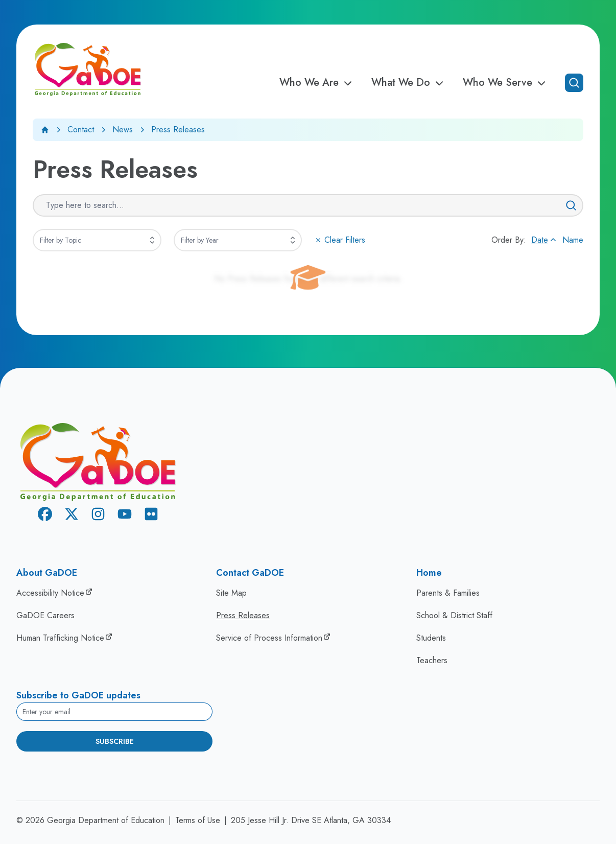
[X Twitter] (72, 516)
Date (545, 240)
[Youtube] (125, 516)
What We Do (409, 83)
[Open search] (574, 83)
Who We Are (317, 83)
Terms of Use (198, 820)
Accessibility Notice (50, 593)
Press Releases (243, 615)
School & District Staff (454, 615)
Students (431, 638)
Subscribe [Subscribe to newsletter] (115, 741)
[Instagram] (98, 516)
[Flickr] (151, 516)
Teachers (432, 660)
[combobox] (97, 240)
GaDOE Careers (45, 615)
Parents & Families (448, 593)
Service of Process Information (269, 638)
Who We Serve (506, 83)
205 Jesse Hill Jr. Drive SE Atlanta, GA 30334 (311, 820)
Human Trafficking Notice (60, 638)
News (123, 130)
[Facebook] (45, 516)
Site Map (231, 593)
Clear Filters (340, 240)
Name (573, 240)
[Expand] (152, 240)
